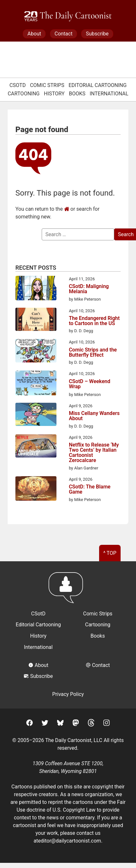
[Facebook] (30, 724)
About (34, 34)
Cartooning (24, 94)
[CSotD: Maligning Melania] (36, 289)
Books (77, 94)
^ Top (110, 553)
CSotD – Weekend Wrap (90, 384)
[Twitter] (45, 724)
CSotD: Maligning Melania (89, 289)
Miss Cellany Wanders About (94, 416)
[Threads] (91, 724)
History (54, 94)
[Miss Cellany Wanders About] (36, 415)
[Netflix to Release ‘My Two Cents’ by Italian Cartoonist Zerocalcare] (36, 447)
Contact (64, 34)
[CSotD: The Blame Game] (36, 490)
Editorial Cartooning (98, 85)
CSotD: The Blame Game (90, 490)
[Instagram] (106, 724)
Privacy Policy (68, 694)
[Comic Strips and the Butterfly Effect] (36, 352)
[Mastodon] (76, 724)
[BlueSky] (60, 724)
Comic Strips (47, 85)
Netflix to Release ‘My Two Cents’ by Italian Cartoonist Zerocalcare (94, 453)
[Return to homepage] (68, 591)
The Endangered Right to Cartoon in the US (94, 321)
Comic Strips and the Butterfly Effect (93, 352)
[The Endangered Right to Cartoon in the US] (36, 320)
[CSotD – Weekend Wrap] (36, 384)
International (109, 94)
